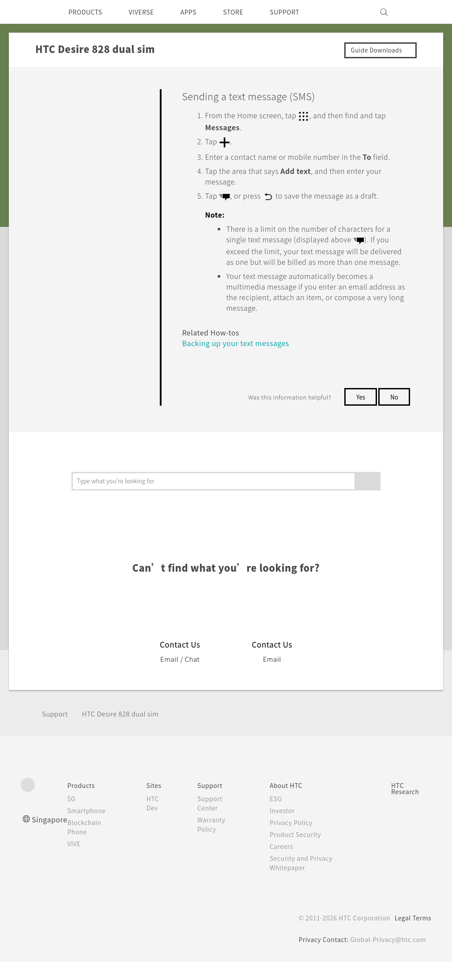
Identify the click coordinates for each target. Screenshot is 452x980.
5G (74, 817)
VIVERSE (149, 12)
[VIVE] (419, 12)
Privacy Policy (294, 841)
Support (56, 731)
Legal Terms (411, 936)
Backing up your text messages (241, 361)
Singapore (51, 837)
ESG (278, 817)
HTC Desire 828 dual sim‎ (127, 731)
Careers (284, 864)
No (394, 415)
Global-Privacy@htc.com (387, 957)
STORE (248, 12)
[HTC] (31, 12)
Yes (359, 415)
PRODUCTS (88, 12)
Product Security (299, 852)
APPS (200, 12)
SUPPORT (303, 12)
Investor (285, 829)
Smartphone (91, 829)
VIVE (78, 862)
